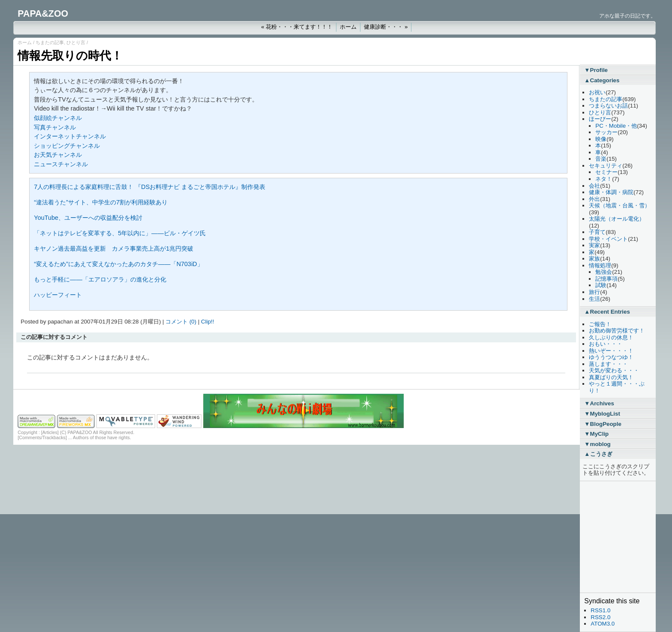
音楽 (601, 159)
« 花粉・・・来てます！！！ (297, 27)
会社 (594, 186)
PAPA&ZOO (43, 14)
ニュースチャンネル (61, 164)
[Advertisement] (610, 537)
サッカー (606, 132)
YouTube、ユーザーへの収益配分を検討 (88, 218)
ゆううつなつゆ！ (611, 357)
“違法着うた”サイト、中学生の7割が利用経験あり (101, 202)
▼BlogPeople (603, 424)
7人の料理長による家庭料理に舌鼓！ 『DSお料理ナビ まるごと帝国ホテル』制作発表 (150, 187)
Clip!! (207, 322)
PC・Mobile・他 (616, 126)
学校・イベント (608, 239)
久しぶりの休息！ (611, 337)
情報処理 (600, 265)
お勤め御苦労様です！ (617, 331)
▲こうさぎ (598, 454)
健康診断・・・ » (386, 27)
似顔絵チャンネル (58, 118)
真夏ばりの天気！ (611, 377)
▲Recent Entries (607, 312)
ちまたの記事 (50, 42)
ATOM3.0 (603, 624)
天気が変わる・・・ (614, 370)
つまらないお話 (608, 106)
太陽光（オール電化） (617, 219)
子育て (597, 232)
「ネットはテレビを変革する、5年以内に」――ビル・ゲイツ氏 (120, 233)
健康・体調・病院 (611, 192)
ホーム (348, 27)
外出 (594, 199)
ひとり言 (76, 42)
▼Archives (599, 403)
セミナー (606, 172)
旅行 (594, 292)
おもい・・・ (606, 344)
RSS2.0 (600, 617)
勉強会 (604, 272)
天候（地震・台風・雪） (619, 205)
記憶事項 (606, 279)
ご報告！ (600, 324)
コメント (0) (181, 322)
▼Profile (596, 70)
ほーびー (600, 119)
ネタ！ (604, 179)
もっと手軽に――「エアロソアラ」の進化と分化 (100, 279)
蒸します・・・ (608, 364)
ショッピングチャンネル (67, 146)
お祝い (597, 92)
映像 (601, 139)
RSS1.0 (600, 610)
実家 (594, 245)
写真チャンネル (55, 127)
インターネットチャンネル (70, 136)
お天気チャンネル (58, 155)
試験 (601, 285)
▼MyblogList (602, 414)
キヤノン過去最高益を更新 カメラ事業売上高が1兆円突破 (114, 249)
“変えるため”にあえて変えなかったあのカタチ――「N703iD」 (118, 264)
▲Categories (602, 80)
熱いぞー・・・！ (611, 351)
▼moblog (597, 444)
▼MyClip (596, 434)
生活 (594, 299)
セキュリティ (606, 166)
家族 (594, 259)
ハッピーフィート (58, 295)
